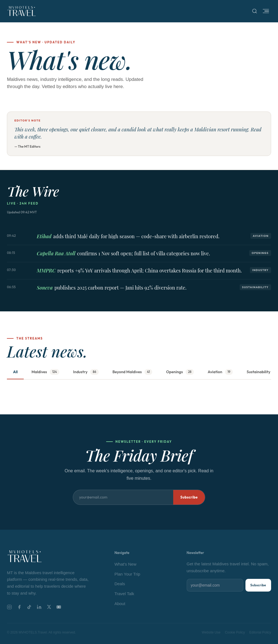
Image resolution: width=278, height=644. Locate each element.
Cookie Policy (235, 632)
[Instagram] (9, 607)
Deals (120, 584)
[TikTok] (29, 607)
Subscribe (189, 497)
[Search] (255, 11)
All (15, 372)
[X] (49, 607)
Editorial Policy (260, 632)
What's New (125, 564)
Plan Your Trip (127, 574)
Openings (180, 372)
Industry (86, 372)
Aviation (220, 372)
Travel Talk (124, 594)
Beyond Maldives (133, 372)
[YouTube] (59, 607)
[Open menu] (266, 11)
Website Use (211, 632)
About (120, 604)
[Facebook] (19, 607)
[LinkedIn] (39, 607)
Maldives (45, 372)
